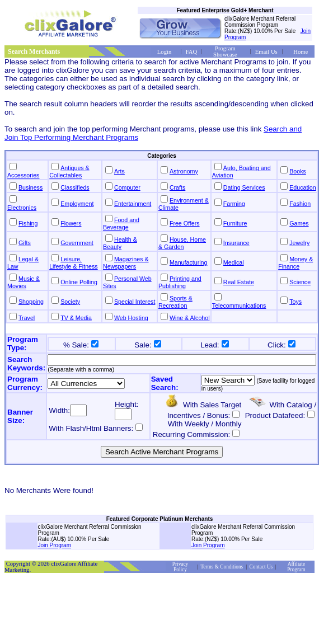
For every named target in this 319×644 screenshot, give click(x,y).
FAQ (192, 52)
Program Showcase (225, 51)
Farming (234, 204)
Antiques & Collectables (69, 171)
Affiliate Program (296, 567)
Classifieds (75, 187)
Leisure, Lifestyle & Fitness (73, 263)
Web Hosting (131, 318)
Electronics (22, 208)
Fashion (300, 204)
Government (77, 243)
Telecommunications (239, 305)
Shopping (31, 302)
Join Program (55, 545)
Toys (295, 302)
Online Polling (79, 282)
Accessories (23, 175)
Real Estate (239, 282)
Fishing (28, 223)
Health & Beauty (120, 243)
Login (164, 52)
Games (299, 223)
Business (31, 187)
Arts (119, 171)
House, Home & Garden (182, 243)
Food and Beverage (121, 224)
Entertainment (133, 204)
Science (300, 282)
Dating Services (244, 187)
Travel (27, 318)
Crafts (177, 187)
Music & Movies (24, 282)
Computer (127, 187)
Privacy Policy (180, 567)
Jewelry (299, 243)
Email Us (266, 52)
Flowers (71, 223)
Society (70, 302)
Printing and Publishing (180, 282)
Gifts (25, 243)
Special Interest (135, 302)
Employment (77, 204)
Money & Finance (295, 263)
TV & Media (76, 318)
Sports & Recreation (175, 302)
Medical (234, 262)
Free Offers (185, 223)
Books (298, 171)
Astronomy (184, 171)
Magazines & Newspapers (126, 263)
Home (301, 52)
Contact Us (261, 567)
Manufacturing (189, 262)
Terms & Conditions (222, 567)
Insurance (236, 243)
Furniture (235, 223)
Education (302, 187)
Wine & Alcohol (190, 318)
